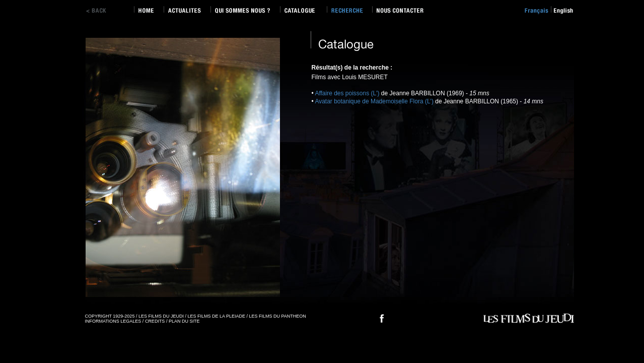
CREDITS (155, 321)
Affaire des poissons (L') (347, 93)
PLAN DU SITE (184, 321)
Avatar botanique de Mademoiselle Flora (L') (374, 101)
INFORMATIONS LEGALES (113, 321)
